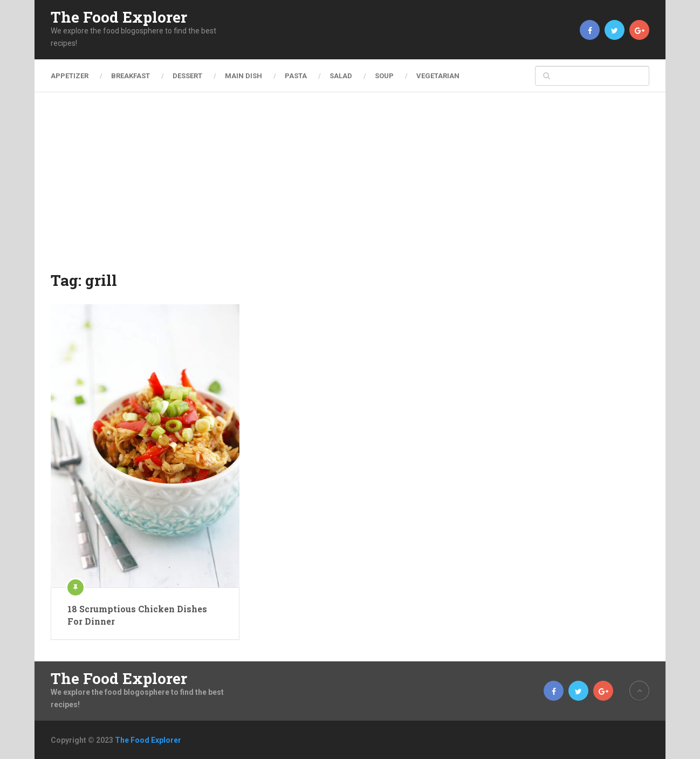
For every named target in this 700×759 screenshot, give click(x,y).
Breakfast (131, 76)
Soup (384, 76)
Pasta (296, 76)
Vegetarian (438, 76)
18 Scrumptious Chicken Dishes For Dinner (137, 615)
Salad (341, 76)
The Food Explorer (119, 17)
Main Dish (243, 76)
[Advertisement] (350, 189)
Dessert (187, 76)
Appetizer (70, 76)
